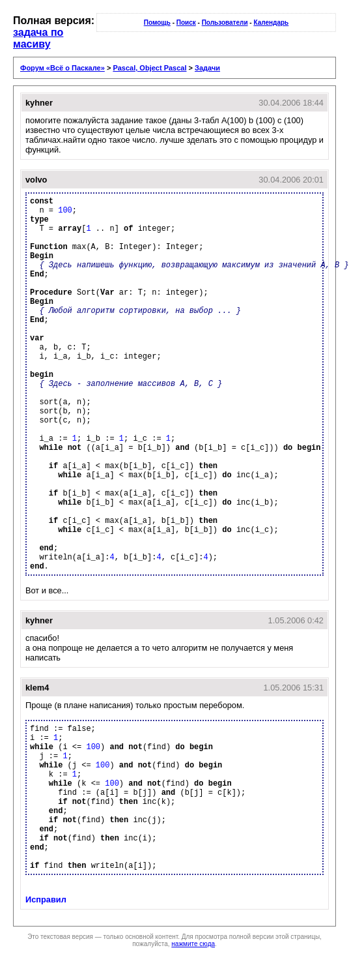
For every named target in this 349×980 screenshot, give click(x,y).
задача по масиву (38, 38)
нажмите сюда (193, 944)
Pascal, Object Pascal (149, 68)
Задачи (207, 68)
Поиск (186, 22)
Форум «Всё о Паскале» (63, 68)
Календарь (271, 22)
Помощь (157, 22)
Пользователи (225, 22)
